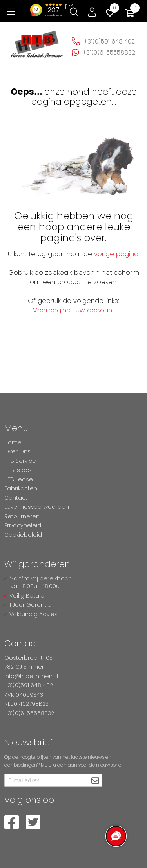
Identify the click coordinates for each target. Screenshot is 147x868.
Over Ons (17, 451)
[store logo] (37, 42)
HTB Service (20, 461)
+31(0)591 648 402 (109, 41)
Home (13, 442)
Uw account (95, 310)
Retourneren (22, 516)
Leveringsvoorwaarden (37, 507)
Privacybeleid (23, 525)
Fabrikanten (21, 488)
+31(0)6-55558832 (109, 52)
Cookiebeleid (23, 535)
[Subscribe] (95, 781)
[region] (116, 837)
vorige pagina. (117, 254)
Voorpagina (52, 310)
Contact (16, 498)
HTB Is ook (18, 470)
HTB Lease (19, 479)
